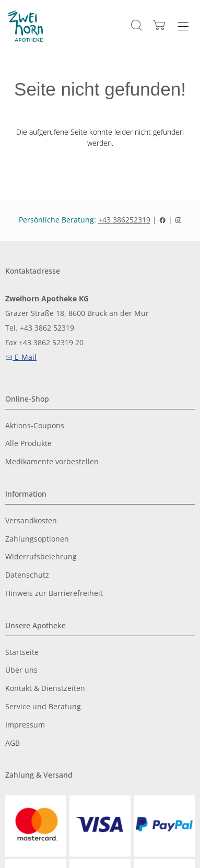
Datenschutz (27, 575)
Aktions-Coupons (35, 426)
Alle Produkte (28, 444)
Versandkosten (31, 521)
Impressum (25, 725)
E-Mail (21, 357)
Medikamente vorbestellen (52, 462)
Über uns (21, 670)
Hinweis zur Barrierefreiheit (54, 594)
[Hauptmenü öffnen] (183, 26)
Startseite (22, 653)
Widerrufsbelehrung (41, 557)
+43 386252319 (124, 220)
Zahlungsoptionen (37, 539)
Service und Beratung (43, 707)
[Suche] (137, 25)
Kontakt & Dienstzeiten (45, 689)
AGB (13, 743)
